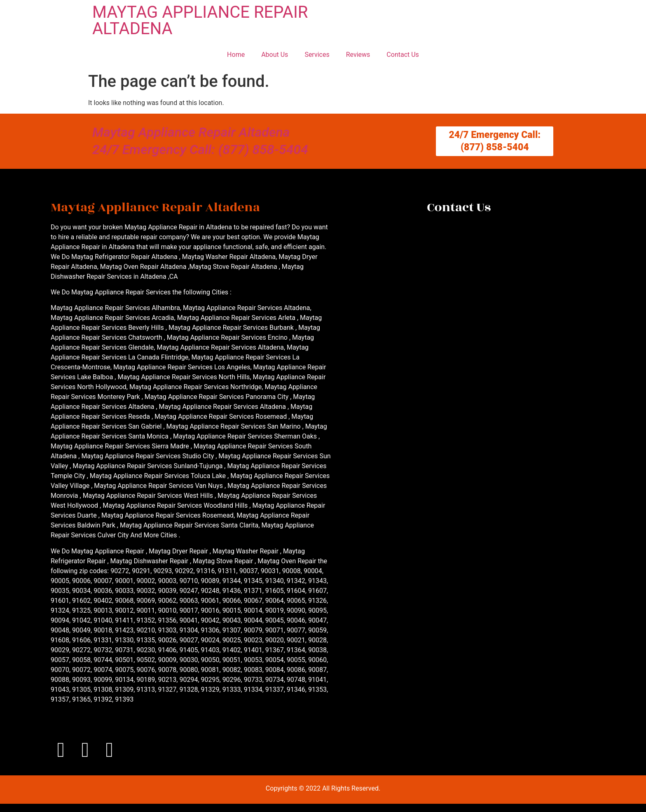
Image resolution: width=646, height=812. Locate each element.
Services (317, 55)
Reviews (358, 55)
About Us (275, 55)
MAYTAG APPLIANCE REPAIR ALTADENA (200, 20)
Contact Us (403, 55)
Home (236, 55)
